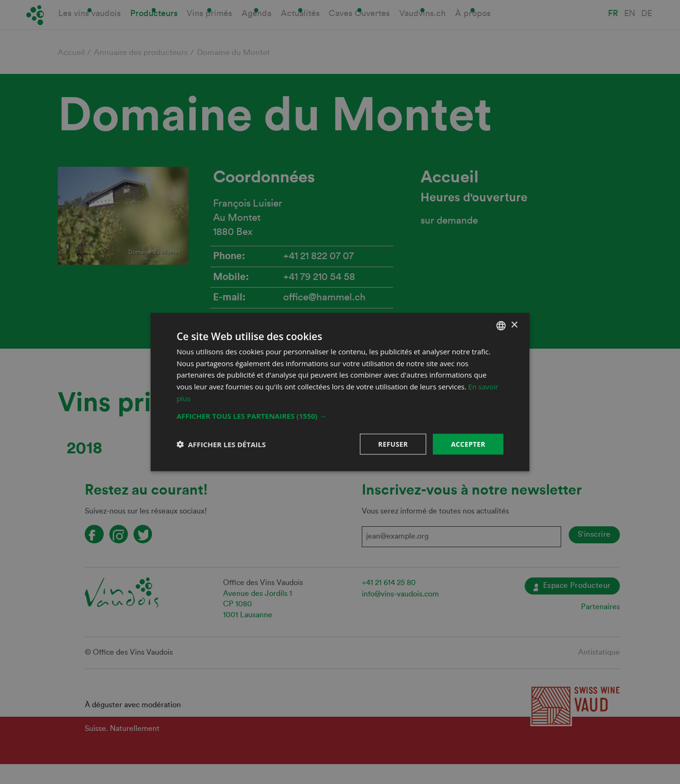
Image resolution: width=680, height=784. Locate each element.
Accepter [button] (468, 444)
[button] (340, 415)
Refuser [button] (393, 444)
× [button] (514, 325)
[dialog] (340, 392)
